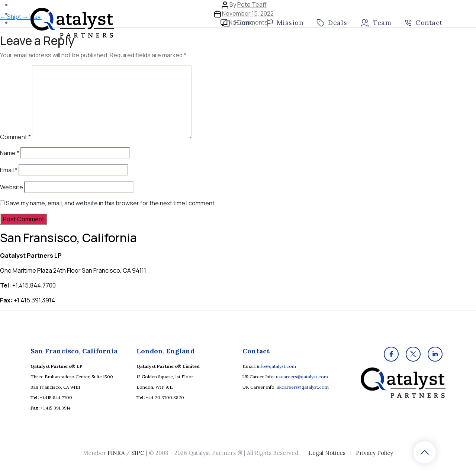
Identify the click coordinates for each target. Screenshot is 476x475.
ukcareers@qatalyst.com (303, 387)
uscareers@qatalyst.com (302, 377)
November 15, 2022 (248, 13)
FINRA (116, 453)
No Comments (248, 22)
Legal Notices (327, 453)
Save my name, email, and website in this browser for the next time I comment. (111, 203)
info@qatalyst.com (276, 366)
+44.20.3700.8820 (165, 397)
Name (10, 153)
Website (12, 187)
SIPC (138, 453)
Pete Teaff (252, 4)
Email (9, 170)
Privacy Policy (374, 453)
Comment (15, 137)
